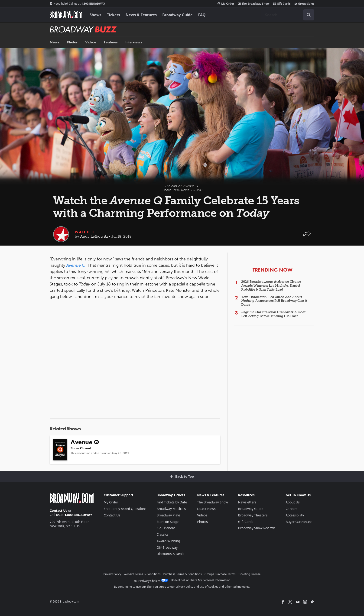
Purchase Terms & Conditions (183, 574)
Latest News (206, 509)
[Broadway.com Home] (66, 15)
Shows (96, 15)
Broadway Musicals (171, 509)
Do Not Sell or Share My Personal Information (201, 580)
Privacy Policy (112, 574)
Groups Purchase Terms (220, 574)
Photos (72, 42)
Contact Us (58, 511)
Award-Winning (168, 541)
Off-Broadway (167, 547)
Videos (91, 42)
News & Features (141, 15)
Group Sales (304, 4)
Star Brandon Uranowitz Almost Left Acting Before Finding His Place (273, 314)
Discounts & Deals (171, 554)
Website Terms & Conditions (142, 574)
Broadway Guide (177, 15)
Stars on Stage (168, 522)
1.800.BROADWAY (77, 4)
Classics (163, 534)
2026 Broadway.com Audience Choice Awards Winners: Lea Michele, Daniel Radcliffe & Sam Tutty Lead (271, 286)
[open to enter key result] (309, 15)
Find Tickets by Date (172, 502)
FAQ (202, 15)
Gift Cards (282, 4)
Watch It (85, 232)
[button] (307, 236)
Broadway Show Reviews (257, 528)
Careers (291, 509)
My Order (226, 4)
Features (111, 42)
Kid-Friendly (166, 528)
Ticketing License (250, 574)
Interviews (134, 42)
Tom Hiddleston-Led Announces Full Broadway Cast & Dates (274, 301)
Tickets (114, 15)
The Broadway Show (254, 4)
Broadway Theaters (253, 515)
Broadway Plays (169, 515)
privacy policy (184, 587)
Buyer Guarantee (299, 522)
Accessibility (295, 515)
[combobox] (288, 15)
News (54, 42)
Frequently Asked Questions (125, 509)
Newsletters (247, 502)
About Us (292, 502)
